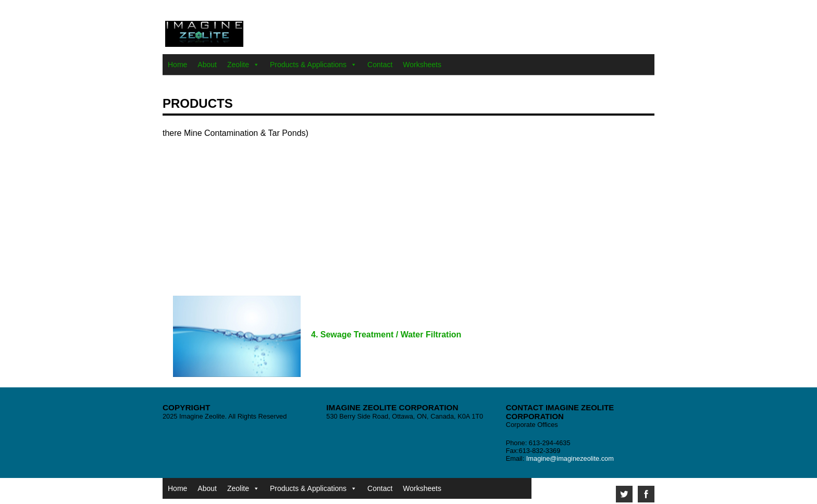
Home (177, 65)
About (207, 65)
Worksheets (422, 65)
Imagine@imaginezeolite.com (570, 458)
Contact (380, 65)
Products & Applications (308, 65)
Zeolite (238, 65)
